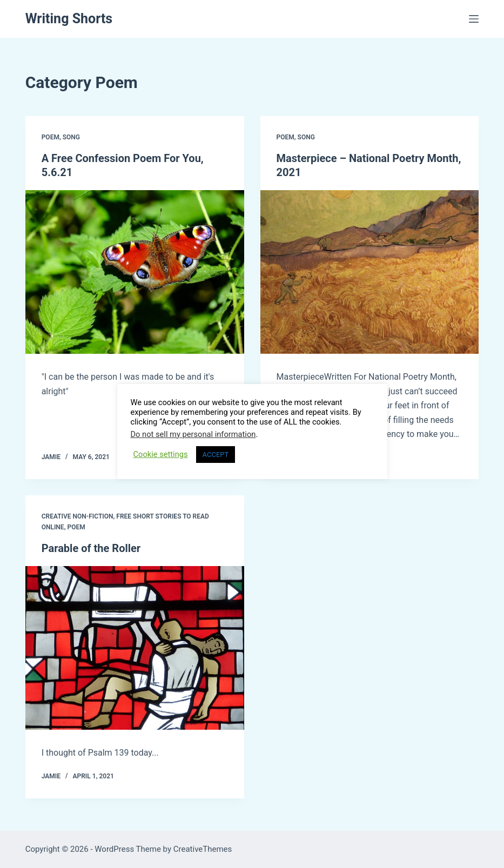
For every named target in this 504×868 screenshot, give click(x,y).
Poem (51, 137)
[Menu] (474, 19)
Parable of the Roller (91, 548)
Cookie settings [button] (161, 454)
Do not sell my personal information (193, 434)
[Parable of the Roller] (135, 648)
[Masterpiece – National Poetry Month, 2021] (370, 272)
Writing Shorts (69, 19)
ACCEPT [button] (216, 455)
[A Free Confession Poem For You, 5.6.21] (135, 272)
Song (71, 137)
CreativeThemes (203, 849)
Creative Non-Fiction (78, 516)
